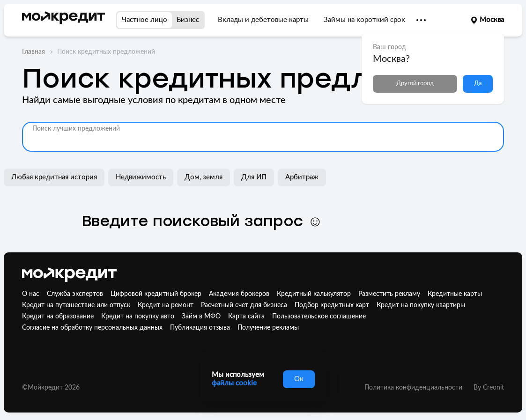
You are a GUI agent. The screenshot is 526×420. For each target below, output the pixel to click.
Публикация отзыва (200, 328)
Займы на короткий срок (364, 20)
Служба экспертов (75, 294)
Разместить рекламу (389, 294)
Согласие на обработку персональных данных (92, 328)
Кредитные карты (455, 294)
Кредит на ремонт (166, 305)
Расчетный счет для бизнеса (244, 305)
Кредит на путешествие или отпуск (76, 305)
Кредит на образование (58, 317)
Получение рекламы (268, 328)
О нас (31, 294)
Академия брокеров (239, 294)
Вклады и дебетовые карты (263, 20)
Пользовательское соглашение (319, 317)
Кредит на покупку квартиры (421, 305)
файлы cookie (234, 383)
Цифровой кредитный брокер (156, 294)
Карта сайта (246, 317)
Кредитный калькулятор (314, 294)
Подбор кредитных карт (332, 305)
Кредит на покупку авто (138, 317)
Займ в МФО (201, 317)
